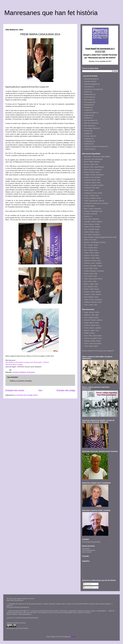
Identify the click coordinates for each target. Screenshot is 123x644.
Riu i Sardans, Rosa (91, 287)
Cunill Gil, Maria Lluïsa (92, 325)
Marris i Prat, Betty (90, 240)
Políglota (87, 133)
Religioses (88, 139)
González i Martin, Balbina (93, 222)
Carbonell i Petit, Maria (92, 188)
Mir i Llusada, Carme (91, 245)
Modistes (87, 118)
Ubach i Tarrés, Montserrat (93, 300)
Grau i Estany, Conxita (92, 224)
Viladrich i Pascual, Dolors (93, 302)
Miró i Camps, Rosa (91, 250)
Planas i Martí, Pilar (91, 274)
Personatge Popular (91, 128)
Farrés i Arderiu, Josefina (93, 328)
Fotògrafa (87, 110)
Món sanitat (88, 126)
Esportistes (88, 105)
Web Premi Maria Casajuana (14, 365)
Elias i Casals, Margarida (93, 209)
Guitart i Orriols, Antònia (92, 227)
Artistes (87, 92)
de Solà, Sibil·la (89, 206)
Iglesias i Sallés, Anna (92, 331)
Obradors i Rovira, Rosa (92, 261)
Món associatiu (89, 120)
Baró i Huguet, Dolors (91, 318)
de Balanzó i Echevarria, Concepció (96, 203)
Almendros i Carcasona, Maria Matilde (97, 157)
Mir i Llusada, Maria (91, 248)
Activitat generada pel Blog (91, 542)
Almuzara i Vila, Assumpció (93, 159)
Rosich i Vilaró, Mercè (92, 289)
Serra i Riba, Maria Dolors (93, 336)
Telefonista (88, 144)
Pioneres (87, 131)
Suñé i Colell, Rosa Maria (93, 344)
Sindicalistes (88, 141)
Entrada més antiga (66, 390)
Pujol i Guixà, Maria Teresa (93, 279)
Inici (40, 390)
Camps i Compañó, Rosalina (94, 185)
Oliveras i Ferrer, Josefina (93, 263)
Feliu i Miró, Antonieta (91, 219)
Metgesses (88, 115)
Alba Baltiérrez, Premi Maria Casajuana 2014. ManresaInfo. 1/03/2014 (27, 362)
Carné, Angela (89, 190)
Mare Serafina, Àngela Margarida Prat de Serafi (100, 237)
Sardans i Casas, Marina (92, 294)
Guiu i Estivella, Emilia (92, 229)
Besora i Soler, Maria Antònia (94, 167)
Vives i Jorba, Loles (91, 305)
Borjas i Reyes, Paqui (91, 323)
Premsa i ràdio (89, 136)
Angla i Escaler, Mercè (92, 312)
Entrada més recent (15, 390)
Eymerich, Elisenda (91, 214)
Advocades (88, 87)
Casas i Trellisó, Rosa (91, 196)
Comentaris (88, 587)
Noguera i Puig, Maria (91, 255)
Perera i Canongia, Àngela (93, 266)
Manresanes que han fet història (51, 13)
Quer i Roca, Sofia (90, 281)
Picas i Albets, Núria (91, 268)
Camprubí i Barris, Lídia (92, 180)
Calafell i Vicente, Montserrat (94, 175)
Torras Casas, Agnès (91, 346)
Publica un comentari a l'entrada (21, 381)
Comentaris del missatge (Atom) (27, 395)
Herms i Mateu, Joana (92, 232)
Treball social (89, 149)
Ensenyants (31, 372)
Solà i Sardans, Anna (91, 297)
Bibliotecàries (89, 94)
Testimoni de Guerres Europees (95, 146)
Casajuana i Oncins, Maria (93, 193)
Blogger (74, 637)
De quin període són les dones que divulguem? (98, 351)
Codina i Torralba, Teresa (93, 198)
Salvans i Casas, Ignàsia (92, 292)
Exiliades (87, 107)
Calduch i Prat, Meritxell (92, 177)
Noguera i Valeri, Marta (92, 258)
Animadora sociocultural (92, 89)
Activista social (89, 81)
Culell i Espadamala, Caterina (94, 201)
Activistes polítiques (19, 372)
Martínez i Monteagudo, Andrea (95, 242)
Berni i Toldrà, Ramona (92, 162)
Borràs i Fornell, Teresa (92, 172)
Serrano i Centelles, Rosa (93, 338)
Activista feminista (90, 79)
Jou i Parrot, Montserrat (92, 235)
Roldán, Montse (89, 333)
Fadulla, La (88, 216)
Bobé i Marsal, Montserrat (93, 170)
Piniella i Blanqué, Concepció (94, 271)
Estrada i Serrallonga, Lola (93, 211)
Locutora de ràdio (90, 113)
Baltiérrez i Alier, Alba (91, 315)
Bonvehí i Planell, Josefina (93, 320)
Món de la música (90, 123)
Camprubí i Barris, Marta (92, 183)
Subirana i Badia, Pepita (92, 341)
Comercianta (88, 97)
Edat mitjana (88, 100)
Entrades (87, 584)
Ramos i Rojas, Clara (91, 284)
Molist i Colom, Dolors (92, 253)
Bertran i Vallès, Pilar (91, 164)
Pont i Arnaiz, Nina (90, 276)
